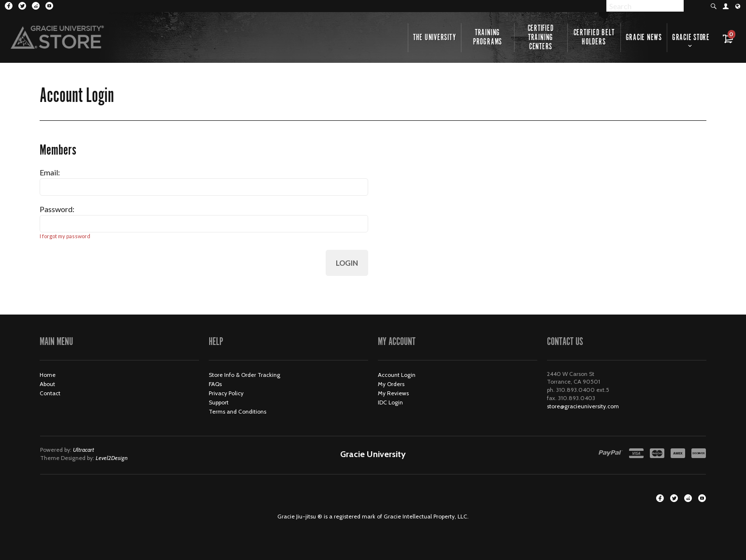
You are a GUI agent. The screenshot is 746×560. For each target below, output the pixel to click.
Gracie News (644, 38)
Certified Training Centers (541, 38)
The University (435, 38)
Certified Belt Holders (594, 37)
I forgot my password (65, 236)
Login (347, 263)
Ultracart (84, 450)
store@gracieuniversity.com (583, 406)
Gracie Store (691, 38)
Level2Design (112, 458)
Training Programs (488, 37)
